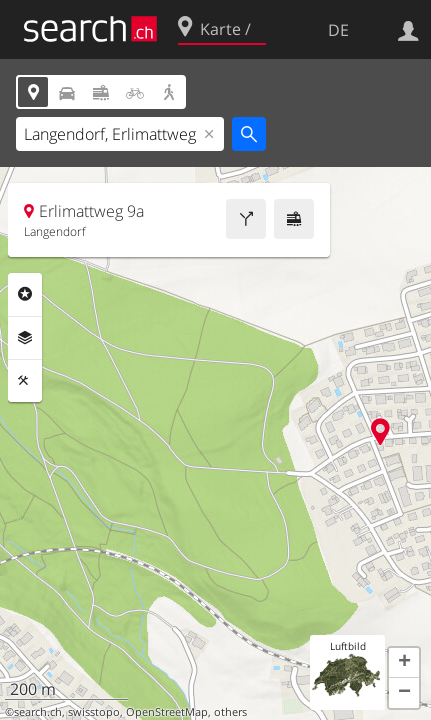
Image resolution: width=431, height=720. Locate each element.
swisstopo (94, 712)
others (230, 712)
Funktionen (25, 381)
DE (338, 30)
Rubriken (25, 294)
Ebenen (25, 338)
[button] (404, 663)
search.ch (38, 712)
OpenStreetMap (167, 712)
